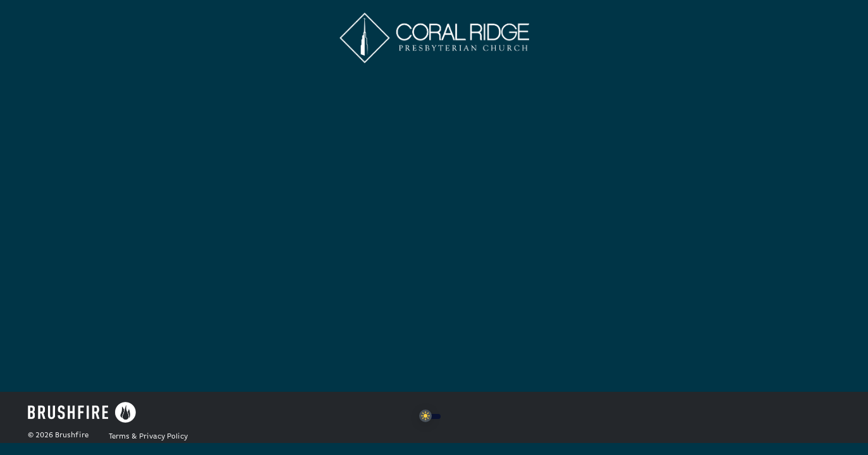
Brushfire (72, 435)
